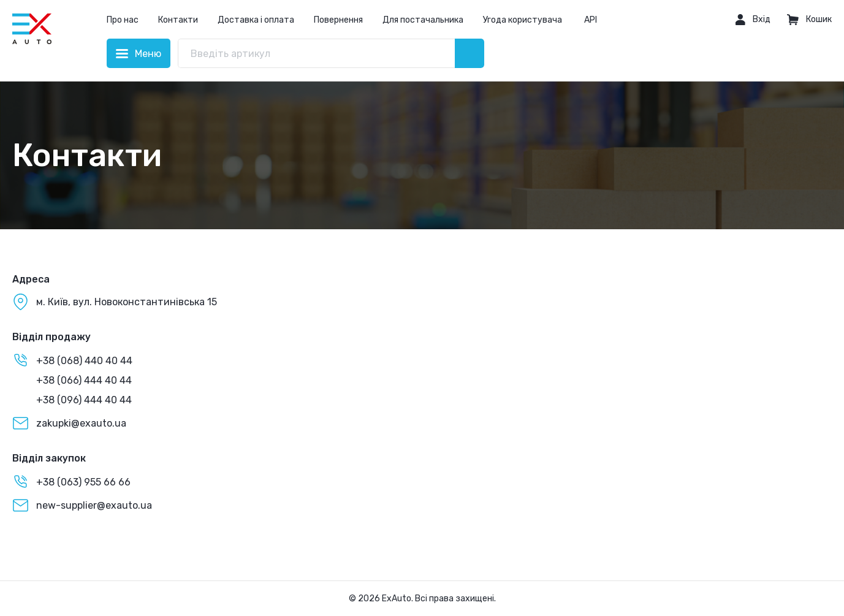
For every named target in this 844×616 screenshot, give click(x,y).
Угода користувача (523, 20)
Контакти (178, 20)
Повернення (338, 20)
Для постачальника (423, 20)
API (591, 20)
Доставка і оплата (256, 20)
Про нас (123, 20)
